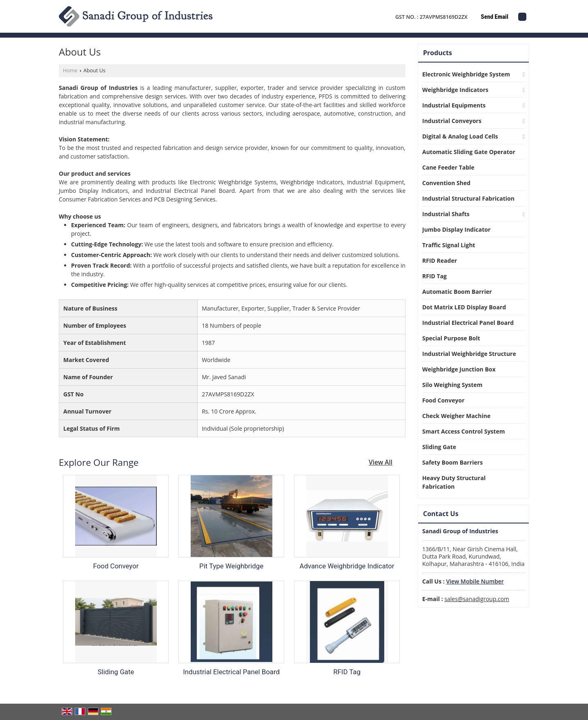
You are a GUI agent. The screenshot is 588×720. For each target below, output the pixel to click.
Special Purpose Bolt (451, 338)
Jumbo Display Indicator (456, 229)
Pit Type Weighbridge (231, 566)
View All (381, 462)
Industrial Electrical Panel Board (231, 672)
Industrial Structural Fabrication (468, 198)
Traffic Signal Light (449, 245)
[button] (475, 581)
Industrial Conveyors (452, 121)
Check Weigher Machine (456, 416)
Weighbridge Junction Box (459, 369)
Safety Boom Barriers (452, 462)
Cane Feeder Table (448, 167)
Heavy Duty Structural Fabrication (454, 482)
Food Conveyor (116, 566)
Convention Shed (446, 183)
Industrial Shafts (446, 214)
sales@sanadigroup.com (477, 599)
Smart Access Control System (463, 431)
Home (70, 70)
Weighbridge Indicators (455, 90)
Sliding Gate (116, 672)
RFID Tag (347, 672)
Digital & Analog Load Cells (460, 136)
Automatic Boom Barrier (457, 292)
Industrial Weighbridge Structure (469, 354)
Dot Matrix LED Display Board (464, 307)
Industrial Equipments (454, 105)
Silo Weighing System (452, 385)
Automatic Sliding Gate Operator (469, 152)
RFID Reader (440, 260)
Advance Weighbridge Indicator (347, 566)
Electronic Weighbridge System (466, 74)
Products (438, 53)
